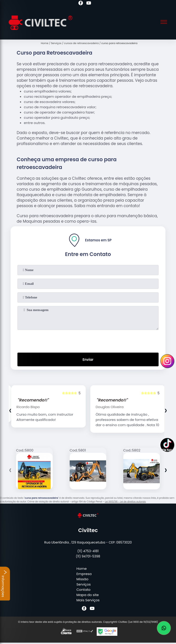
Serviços (84, 584)
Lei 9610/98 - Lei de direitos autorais (125, 502)
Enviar (88, 360)
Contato (84, 590)
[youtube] (89, 4)
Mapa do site (88, 595)
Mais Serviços (88, 600)
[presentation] (88, 340)
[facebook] (81, 4)
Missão (82, 579)
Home (82, 569)
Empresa (84, 574)
